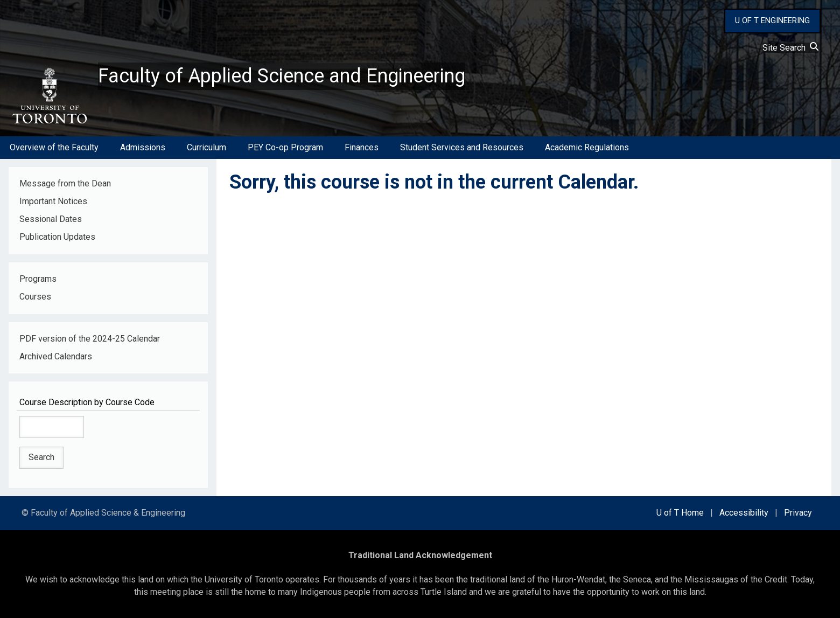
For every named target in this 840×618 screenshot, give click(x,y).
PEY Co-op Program (285, 147)
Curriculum (206, 147)
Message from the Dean (65, 183)
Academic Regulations (587, 147)
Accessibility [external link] (744, 513)
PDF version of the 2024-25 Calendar (90, 339)
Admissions (143, 147)
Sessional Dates (51, 219)
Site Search (790, 48)
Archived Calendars (56, 356)
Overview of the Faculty (54, 147)
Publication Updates (57, 237)
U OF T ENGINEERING (772, 20)
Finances (362, 147)
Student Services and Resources (462, 147)
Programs (38, 279)
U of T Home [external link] (680, 513)
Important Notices (53, 201)
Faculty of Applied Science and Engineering (282, 76)
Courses (35, 297)
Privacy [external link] (798, 513)
